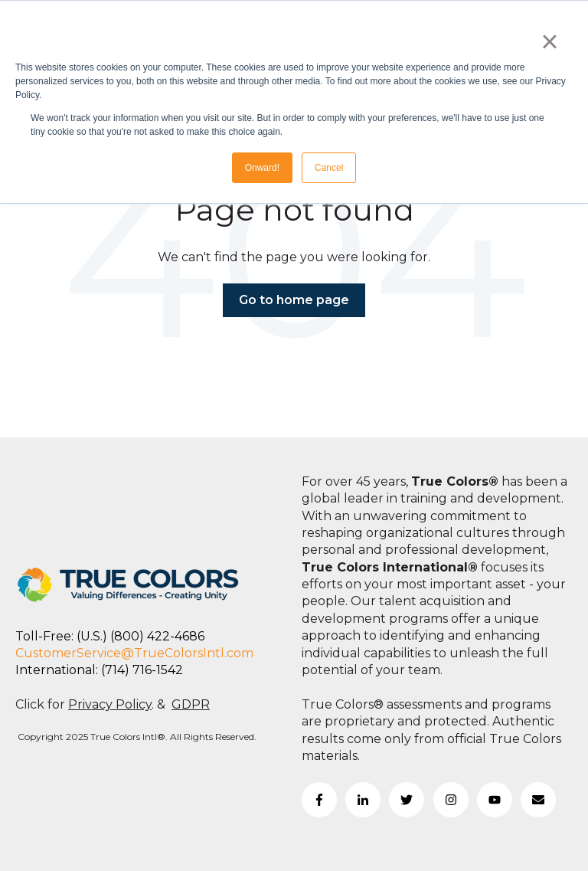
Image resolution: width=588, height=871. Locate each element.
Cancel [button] (329, 168)
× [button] (549, 41)
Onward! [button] (262, 168)
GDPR (191, 704)
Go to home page (294, 300)
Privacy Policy (110, 704)
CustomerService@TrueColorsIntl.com (134, 653)
